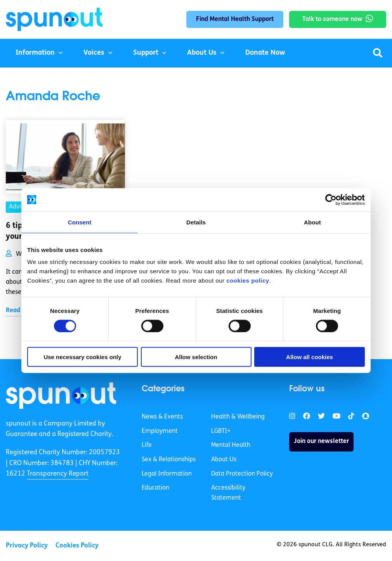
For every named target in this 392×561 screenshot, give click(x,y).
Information (35, 53)
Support (146, 53)
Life (147, 445)
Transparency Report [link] (58, 474)
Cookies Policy (77, 546)
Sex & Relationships (169, 460)
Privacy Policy (27, 546)
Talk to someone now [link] (332, 19)
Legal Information (167, 474)
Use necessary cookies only (82, 357)
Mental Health (231, 445)
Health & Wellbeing (238, 417)
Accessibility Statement (228, 493)
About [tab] (312, 222)
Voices (94, 53)
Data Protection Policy (242, 474)
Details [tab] (196, 222)
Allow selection (196, 357)
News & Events (162, 417)
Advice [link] (18, 207)
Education (155, 488)
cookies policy (248, 280)
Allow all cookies (310, 357)
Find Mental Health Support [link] (235, 19)
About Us (202, 53)
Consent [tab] (80, 222)
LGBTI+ (221, 431)
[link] (61, 396)
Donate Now (265, 53)
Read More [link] (21, 311)
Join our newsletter (321, 441)
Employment (160, 431)
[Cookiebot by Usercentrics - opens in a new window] (331, 200)
